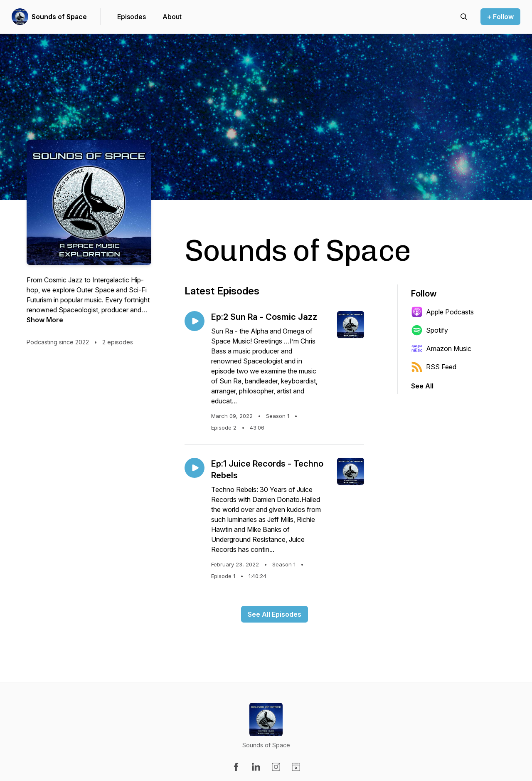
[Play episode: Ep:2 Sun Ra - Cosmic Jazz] (195, 321)
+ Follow (500, 17)
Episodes (132, 17)
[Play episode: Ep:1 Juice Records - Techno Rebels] (195, 468)
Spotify (430, 330)
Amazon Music (441, 348)
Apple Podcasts (442, 312)
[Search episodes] (464, 17)
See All (422, 386)
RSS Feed (434, 367)
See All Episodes (275, 614)
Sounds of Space (59, 17)
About (172, 17)
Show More (45, 320)
